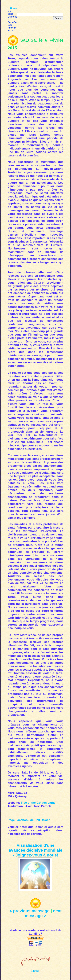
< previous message (29, 911)
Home (13, 8)
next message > (43, 913)
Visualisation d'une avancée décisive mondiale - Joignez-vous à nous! (35, 850)
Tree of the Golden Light (38, 803)
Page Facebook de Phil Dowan (29, 820)
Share (35, 971)
